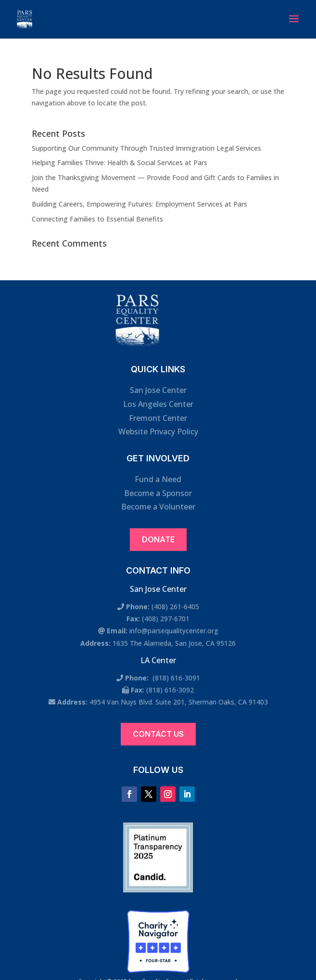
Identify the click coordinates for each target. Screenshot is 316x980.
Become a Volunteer (158, 507)
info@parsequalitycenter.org (174, 631)
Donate (158, 539)
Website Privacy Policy (158, 431)
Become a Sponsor (158, 493)
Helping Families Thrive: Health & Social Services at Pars (120, 163)
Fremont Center (158, 418)
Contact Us (158, 734)
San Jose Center (158, 390)
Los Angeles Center (158, 404)
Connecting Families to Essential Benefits (97, 219)
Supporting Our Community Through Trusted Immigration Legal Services (146, 148)
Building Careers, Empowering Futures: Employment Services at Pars (139, 204)
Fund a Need (158, 479)
